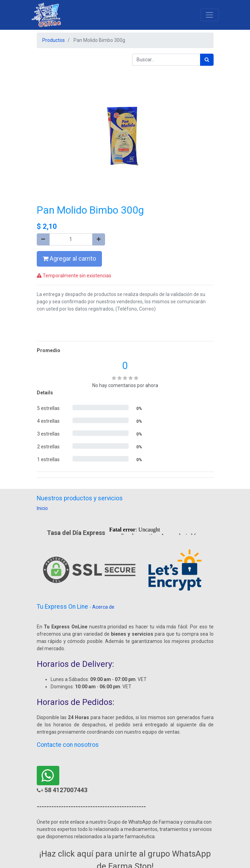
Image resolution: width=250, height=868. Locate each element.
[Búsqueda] (207, 60)
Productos (54, 40)
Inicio (42, 508)
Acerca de (103, 607)
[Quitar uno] (43, 239)
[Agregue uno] (99, 239)
